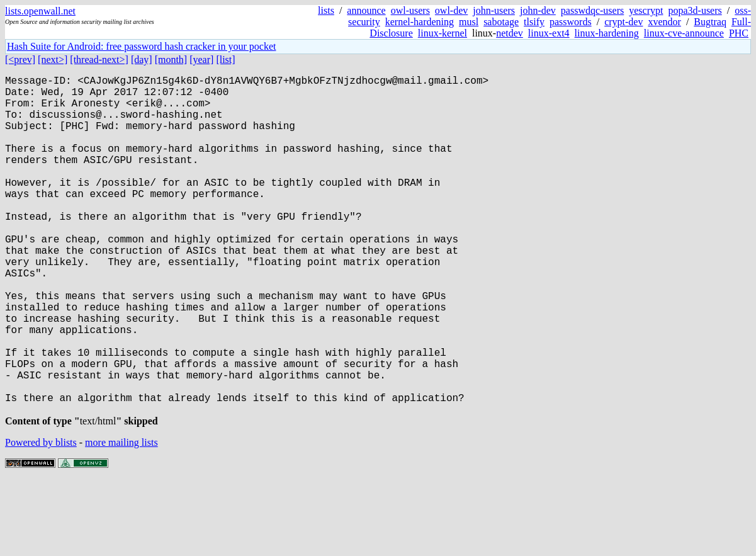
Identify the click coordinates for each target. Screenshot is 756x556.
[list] (225, 60)
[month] (171, 60)
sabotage (501, 22)
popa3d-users (695, 10)
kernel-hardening (420, 22)
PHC (739, 33)
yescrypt (646, 10)
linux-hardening (607, 33)
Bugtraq (710, 22)
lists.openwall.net (40, 11)
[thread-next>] (99, 60)
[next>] (53, 60)
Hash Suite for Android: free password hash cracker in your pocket (141, 46)
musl (469, 22)
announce (366, 10)
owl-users (410, 10)
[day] (142, 60)
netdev (510, 33)
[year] (201, 60)
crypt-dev (623, 22)
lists (326, 10)
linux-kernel (443, 33)
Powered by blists (41, 518)
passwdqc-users (592, 10)
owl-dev (451, 10)
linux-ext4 (549, 33)
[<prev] (20, 60)
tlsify (534, 22)
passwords (571, 22)
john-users (494, 10)
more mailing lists (121, 518)
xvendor (664, 22)
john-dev (538, 10)
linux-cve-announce (684, 33)
